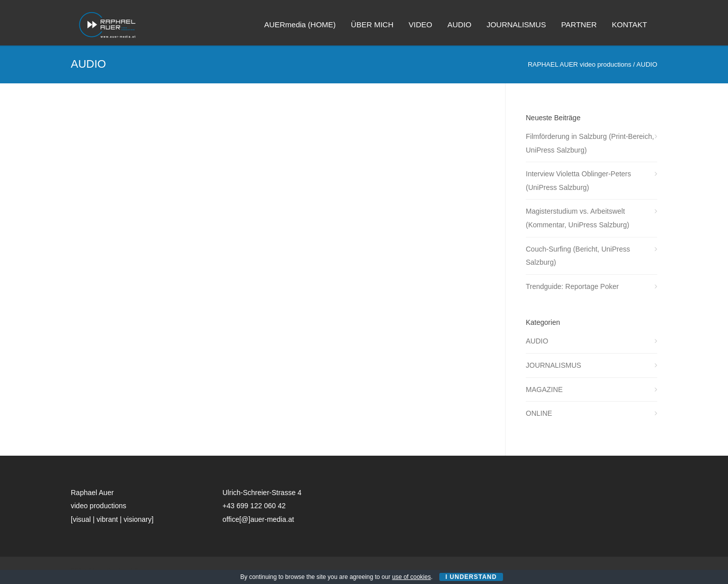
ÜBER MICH (372, 25)
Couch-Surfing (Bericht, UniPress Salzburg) (578, 256)
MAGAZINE (544, 390)
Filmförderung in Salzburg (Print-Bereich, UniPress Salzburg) (590, 143)
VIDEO (420, 25)
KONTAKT (629, 25)
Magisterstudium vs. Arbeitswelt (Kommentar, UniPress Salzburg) (578, 218)
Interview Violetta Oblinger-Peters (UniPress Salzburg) (578, 181)
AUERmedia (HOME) (300, 25)
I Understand (471, 577)
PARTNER (579, 25)
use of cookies (412, 577)
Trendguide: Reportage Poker (572, 286)
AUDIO (460, 25)
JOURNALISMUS (516, 25)
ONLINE (539, 413)
